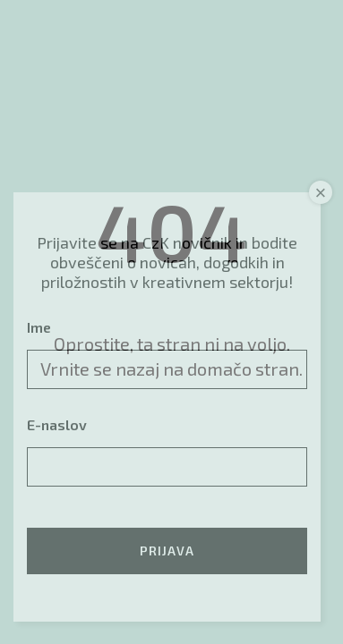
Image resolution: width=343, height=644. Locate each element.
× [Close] (321, 193)
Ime (39, 327)
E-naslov (57, 424)
